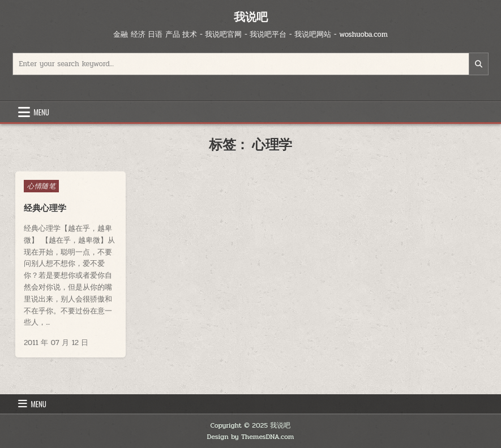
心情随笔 (41, 186)
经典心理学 (45, 208)
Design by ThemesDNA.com (251, 437)
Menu (41, 112)
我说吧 (251, 17)
